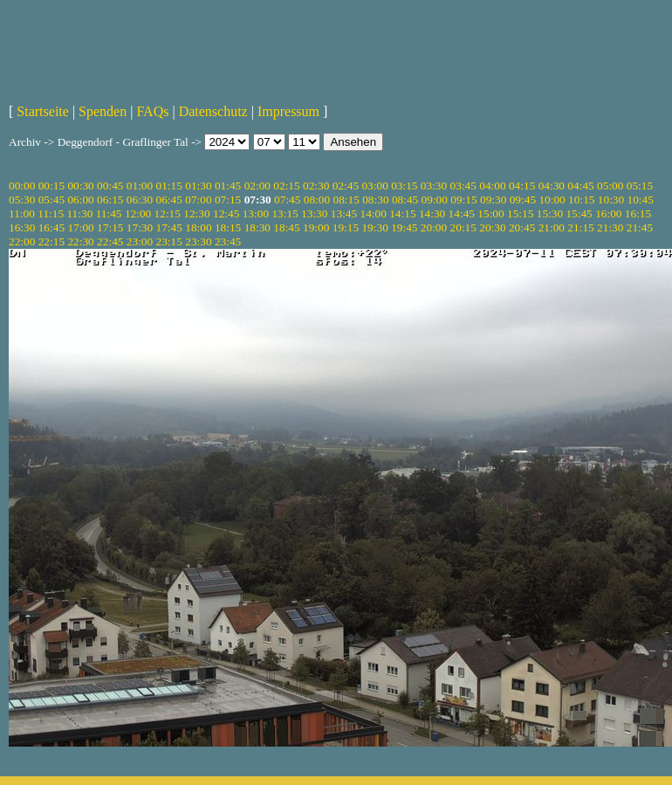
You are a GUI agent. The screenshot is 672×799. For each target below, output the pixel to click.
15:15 (520, 214)
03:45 (463, 186)
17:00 (80, 227)
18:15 (228, 227)
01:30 (198, 186)
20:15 (463, 227)
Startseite (43, 111)
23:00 (140, 241)
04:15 (522, 186)
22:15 (51, 241)
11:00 (22, 214)
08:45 (405, 200)
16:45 (51, 227)
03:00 (374, 186)
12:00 (138, 214)
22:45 (110, 241)
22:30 (80, 241)
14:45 (462, 214)
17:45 (169, 227)
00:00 (22, 186)
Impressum (288, 111)
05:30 (22, 200)
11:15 (51, 214)
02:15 (286, 186)
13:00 (256, 214)
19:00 (316, 227)
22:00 (22, 241)
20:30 (492, 227)
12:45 (226, 214)
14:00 (374, 214)
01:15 (169, 186)
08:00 (317, 200)
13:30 (314, 214)
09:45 (523, 200)
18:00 (198, 227)
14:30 (432, 214)
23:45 (228, 241)
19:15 (346, 227)
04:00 (492, 186)
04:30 (552, 186)
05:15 (640, 186)
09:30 (493, 200)
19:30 (374, 227)
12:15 (168, 214)
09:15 (463, 200)
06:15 (110, 200)
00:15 (51, 186)
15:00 (490, 214)
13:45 (344, 214)
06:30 (140, 200)
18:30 (257, 227)
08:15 (346, 200)
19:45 (404, 227)
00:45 (110, 186)
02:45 (346, 186)
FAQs (152, 111)
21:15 (580, 227)
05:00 (610, 186)
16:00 (608, 214)
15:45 (579, 214)
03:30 (434, 186)
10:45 (641, 200)
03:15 (404, 186)
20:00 (434, 227)
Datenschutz (213, 111)
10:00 (552, 200)
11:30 (79, 214)
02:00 (257, 186)
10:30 (611, 200)
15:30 (550, 214)
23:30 (198, 241)
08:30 (375, 200)
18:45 (286, 227)
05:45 (51, 200)
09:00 (435, 200)
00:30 (80, 186)
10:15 (581, 200)
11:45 (109, 214)
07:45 (287, 200)
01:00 (140, 186)
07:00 (198, 200)
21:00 (552, 227)
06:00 (80, 200)
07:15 (228, 200)
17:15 (110, 227)
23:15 (169, 241)
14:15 (402, 214)
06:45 (169, 200)
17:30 (140, 227)
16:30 (22, 227)
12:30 (196, 214)
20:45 (522, 227)
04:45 (580, 186)
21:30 (610, 227)
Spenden (103, 111)
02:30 (316, 186)
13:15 (285, 214)
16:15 (638, 214)
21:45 (640, 227)
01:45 (228, 186)
